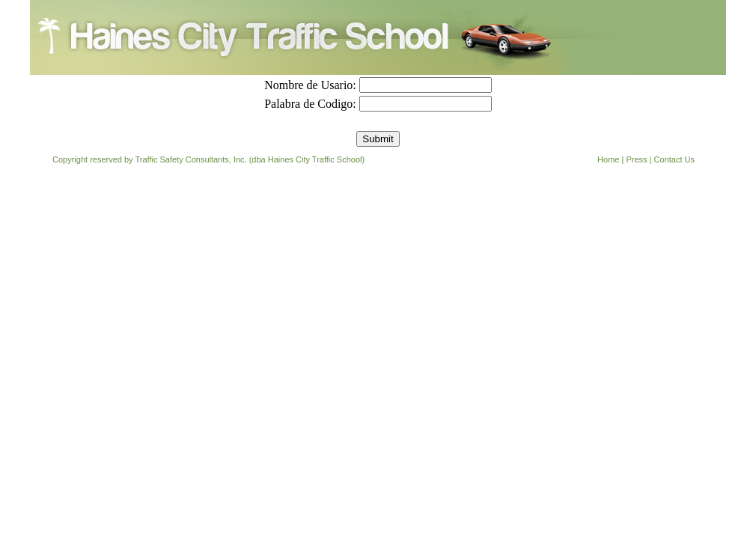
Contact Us (674, 159)
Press (636, 159)
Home (608, 159)
